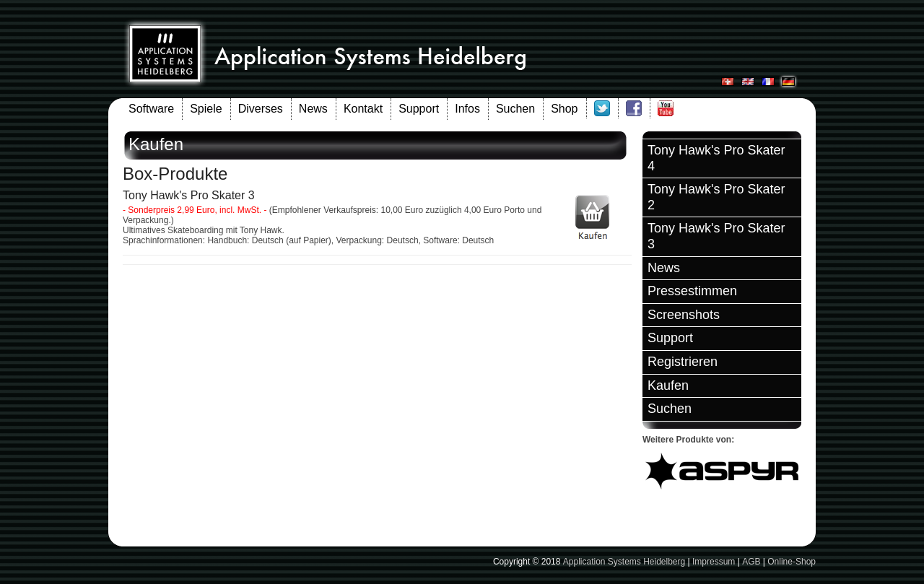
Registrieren (683, 362)
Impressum (714, 562)
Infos (467, 109)
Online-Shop (792, 562)
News (313, 109)
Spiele (206, 109)
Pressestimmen (692, 291)
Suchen (515, 109)
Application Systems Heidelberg (624, 562)
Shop (564, 109)
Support (419, 109)
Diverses (261, 109)
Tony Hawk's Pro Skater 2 (716, 197)
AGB (751, 562)
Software (151, 109)
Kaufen (668, 385)
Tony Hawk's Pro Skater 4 (716, 158)
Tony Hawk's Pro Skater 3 (716, 236)
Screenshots (684, 315)
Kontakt (363, 109)
